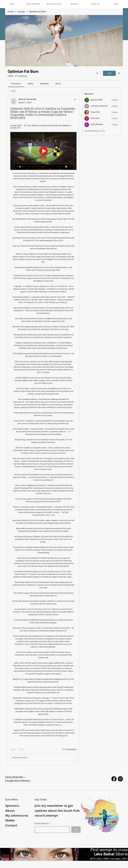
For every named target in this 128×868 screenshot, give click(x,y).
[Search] (97, 73)
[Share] (75, 99)
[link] (16, 84)
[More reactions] (21, 749)
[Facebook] (114, 779)
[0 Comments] (69, 749)
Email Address (41, 823)
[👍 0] (13, 749)
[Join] (76, 830)
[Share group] (119, 73)
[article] (43, 430)
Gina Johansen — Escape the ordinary (18, 779)
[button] (54, 4)
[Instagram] (120, 779)
